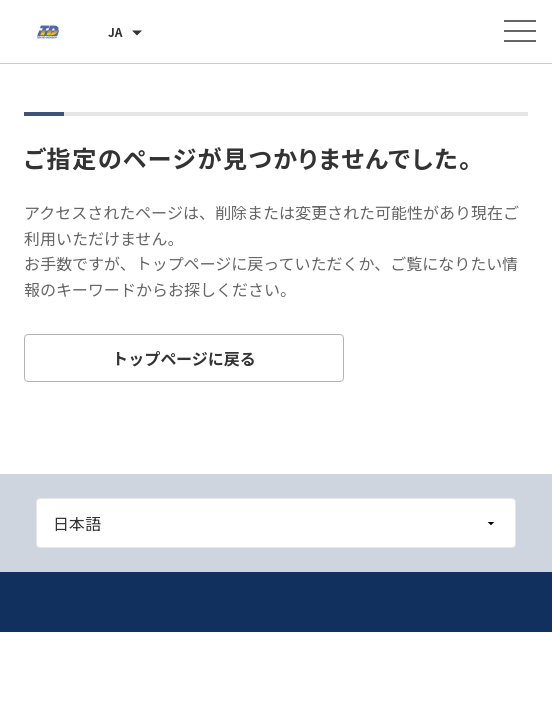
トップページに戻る (184, 358)
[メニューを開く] (520, 31)
